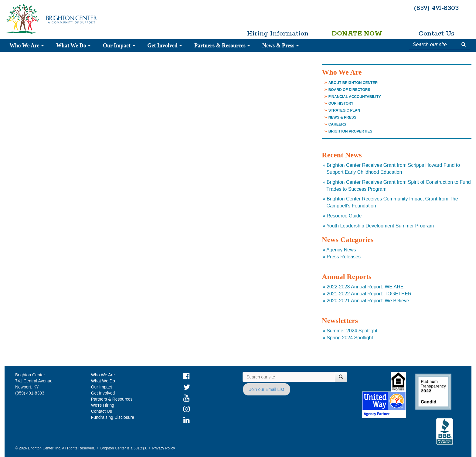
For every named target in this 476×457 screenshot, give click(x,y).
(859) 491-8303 (436, 8)
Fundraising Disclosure (113, 417)
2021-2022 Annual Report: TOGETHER (369, 294)
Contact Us (436, 34)
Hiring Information (278, 34)
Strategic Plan (344, 110)
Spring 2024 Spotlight (350, 338)
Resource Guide (344, 216)
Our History (341, 103)
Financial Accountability (355, 97)
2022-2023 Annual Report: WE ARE (365, 287)
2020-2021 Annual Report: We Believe (368, 301)
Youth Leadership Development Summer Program (380, 226)
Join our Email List (267, 389)
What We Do (73, 45)
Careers (337, 124)
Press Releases (344, 257)
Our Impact (119, 45)
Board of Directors (349, 90)
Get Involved (165, 45)
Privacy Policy (163, 448)
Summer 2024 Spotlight (352, 331)
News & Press (280, 45)
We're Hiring (103, 405)
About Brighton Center (353, 83)
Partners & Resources (222, 45)
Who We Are (27, 45)
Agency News (341, 250)
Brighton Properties (350, 131)
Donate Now (357, 34)
